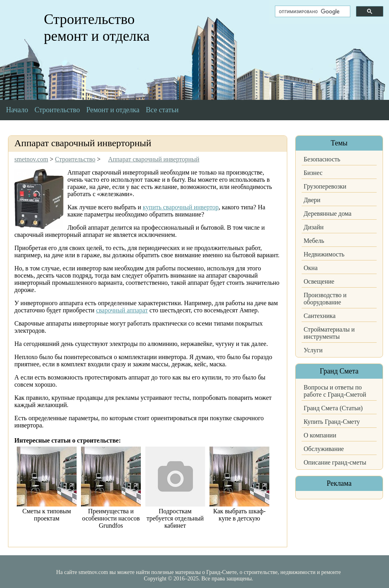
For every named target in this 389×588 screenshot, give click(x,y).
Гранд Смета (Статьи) (333, 408)
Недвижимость (324, 254)
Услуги (313, 350)
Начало (17, 110)
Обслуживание (324, 449)
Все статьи (162, 110)
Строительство (57, 110)
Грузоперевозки (325, 186)
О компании (320, 435)
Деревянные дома (328, 214)
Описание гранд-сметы (335, 462)
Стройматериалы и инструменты (329, 333)
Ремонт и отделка (113, 110)
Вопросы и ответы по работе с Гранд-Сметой (335, 391)
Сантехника (320, 316)
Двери (312, 200)
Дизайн (314, 227)
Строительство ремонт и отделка (97, 28)
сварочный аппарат (122, 310)
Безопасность (322, 159)
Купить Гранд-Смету (332, 422)
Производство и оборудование (325, 299)
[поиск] (312, 12)
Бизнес (313, 173)
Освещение (319, 281)
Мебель (314, 241)
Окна (311, 268)
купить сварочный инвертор (181, 207)
